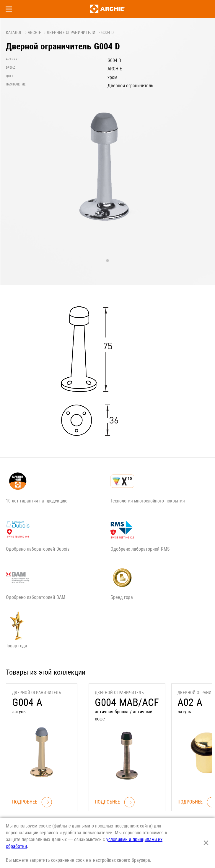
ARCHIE (34, 33)
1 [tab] (107, 261)
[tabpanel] (107, 174)
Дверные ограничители (71, 33)
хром (112, 77)
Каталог (14, 33)
